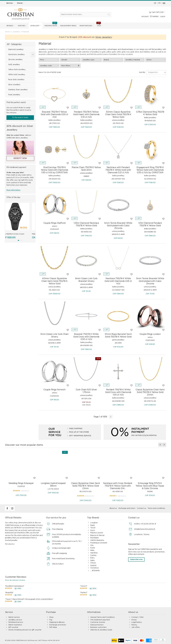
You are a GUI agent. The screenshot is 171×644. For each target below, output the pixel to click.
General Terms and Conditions (102, 617)
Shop (51, 617)
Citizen (93, 562)
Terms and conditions (156, 508)
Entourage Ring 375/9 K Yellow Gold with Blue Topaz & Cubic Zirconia (150, 485)
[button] (18, 240)
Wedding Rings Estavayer (21, 483)
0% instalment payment (100, 619)
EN (164, 3)
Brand (114, 59)
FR (159, 3)
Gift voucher (13, 627)
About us (113, 508)
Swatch (93, 565)
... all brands (95, 570)
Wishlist (154, 16)
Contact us (141, 508)
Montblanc (95, 537)
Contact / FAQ (137, 617)
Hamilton (94, 552)
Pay (51, 619)
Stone (156, 59)
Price (50, 59)
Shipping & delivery (57, 622)
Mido (92, 550)
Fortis (93, 547)
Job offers (136, 627)
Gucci (93, 530)
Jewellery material (135, 59)
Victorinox (94, 567)
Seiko (92, 560)
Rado (92, 525)
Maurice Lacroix (97, 532)
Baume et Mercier (97, 535)
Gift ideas (53, 627)
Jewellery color (50, 65)
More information (13, 190)
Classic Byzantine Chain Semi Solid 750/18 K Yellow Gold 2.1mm (85, 485)
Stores (134, 619)
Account (145, 17)
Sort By (142, 72)
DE (155, 3)
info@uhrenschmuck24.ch (145, 529)
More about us (10, 543)
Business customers (98, 627)
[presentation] (160, 444)
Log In (163, 17)
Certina (93, 555)
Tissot (93, 527)
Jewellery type (92, 59)
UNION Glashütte (97, 540)
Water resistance (15, 624)
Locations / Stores (142, 534)
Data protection (97, 624)
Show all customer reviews (15, 579)
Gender (71, 59)
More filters (66, 65)
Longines (94, 522)
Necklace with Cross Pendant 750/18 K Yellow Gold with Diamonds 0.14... (118, 485)
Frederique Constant (99, 542)
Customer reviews (98, 622)
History (134, 624)
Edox (92, 557)
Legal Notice (136, 622)
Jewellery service (15, 619)
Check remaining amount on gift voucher (25, 629)
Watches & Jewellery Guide (101, 629)
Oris (92, 545)
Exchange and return (127, 508)
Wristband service (16, 622)
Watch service (14, 617)
